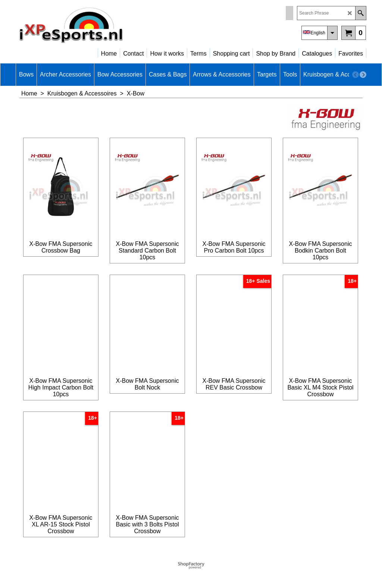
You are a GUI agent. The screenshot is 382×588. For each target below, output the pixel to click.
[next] (363, 75)
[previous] (356, 75)
